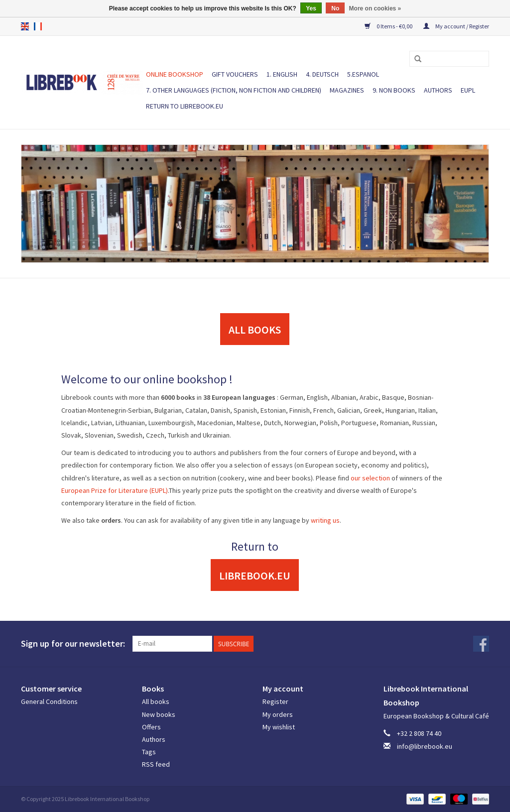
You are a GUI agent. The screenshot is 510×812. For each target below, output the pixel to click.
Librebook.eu (255, 576)
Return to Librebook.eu (185, 106)
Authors (438, 90)
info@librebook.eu (425, 746)
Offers (151, 727)
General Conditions (49, 701)
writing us (325, 520)
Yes (311, 8)
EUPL (468, 90)
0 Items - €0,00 (389, 26)
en (25, 26)
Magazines (347, 90)
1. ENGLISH (282, 74)
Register (275, 701)
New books (159, 714)
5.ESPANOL (363, 74)
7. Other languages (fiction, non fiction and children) (234, 90)
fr (38, 26)
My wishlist (279, 727)
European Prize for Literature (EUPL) (115, 490)
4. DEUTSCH (322, 74)
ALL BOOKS (255, 330)
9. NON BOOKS (394, 90)
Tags (149, 752)
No (335, 8)
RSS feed (156, 764)
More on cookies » (375, 8)
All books (156, 701)
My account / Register (456, 26)
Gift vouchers (235, 74)
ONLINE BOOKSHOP (175, 74)
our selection (370, 478)
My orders (278, 714)
